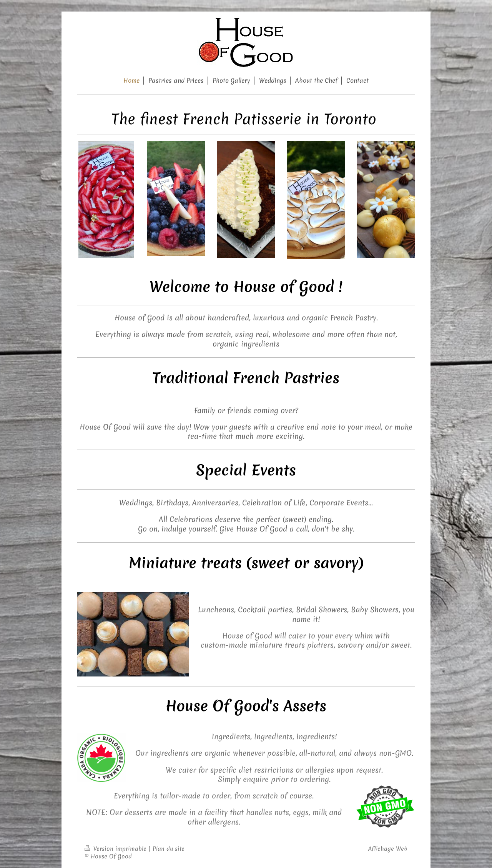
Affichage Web (388, 849)
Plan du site (169, 849)
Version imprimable (116, 849)
